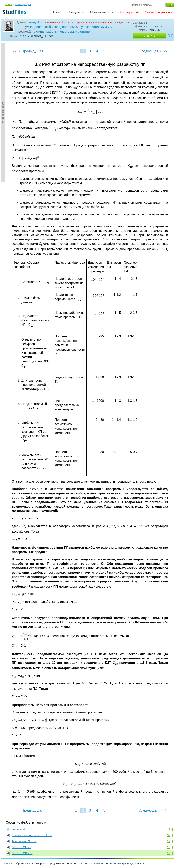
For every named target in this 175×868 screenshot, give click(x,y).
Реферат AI (130, 12)
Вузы (57, 12)
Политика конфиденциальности (125, 864)
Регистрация (23, 4)
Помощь (8, 864)
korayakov (36, 22)
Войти (9, 4)
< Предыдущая (31, 51)
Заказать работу (159, 12)
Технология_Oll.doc (24, 841)
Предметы (76, 12)
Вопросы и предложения (50, 864)
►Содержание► (3, 112)
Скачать (149, 35)
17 (169, 841)
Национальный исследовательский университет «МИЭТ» (71, 27)
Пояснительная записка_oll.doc (32, 835)
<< (15, 51)
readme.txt (18, 829)
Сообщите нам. (121, 23)
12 (169, 829)
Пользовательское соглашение (86, 864)
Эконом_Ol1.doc (22, 853)
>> (165, 51)
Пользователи (102, 12)
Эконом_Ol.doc (21, 847)
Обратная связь (24, 864)
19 (169, 847)
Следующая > (150, 51)
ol (21, 36)
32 (169, 835)
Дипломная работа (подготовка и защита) (59, 31)
